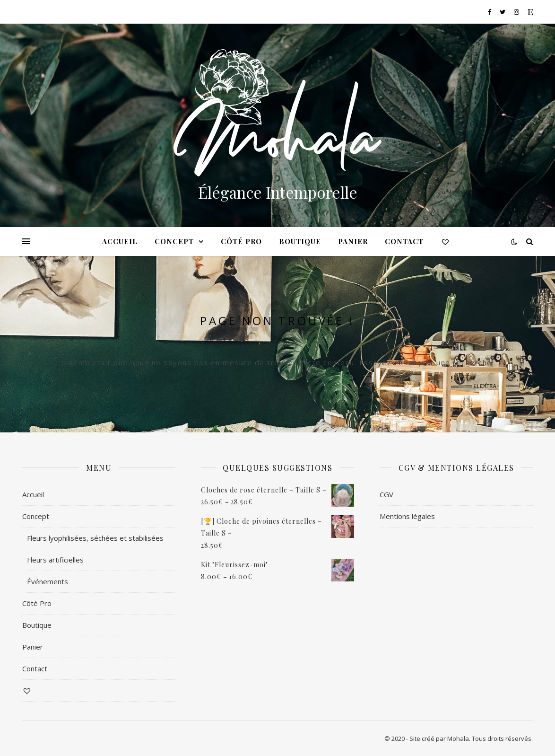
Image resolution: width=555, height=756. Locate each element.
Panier (353, 241)
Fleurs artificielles (55, 560)
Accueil (120, 241)
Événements (48, 581)
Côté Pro (241, 241)
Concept (174, 241)
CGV (386, 494)
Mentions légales (407, 516)
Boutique (300, 241)
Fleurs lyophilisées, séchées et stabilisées (95, 538)
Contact (404, 241)
